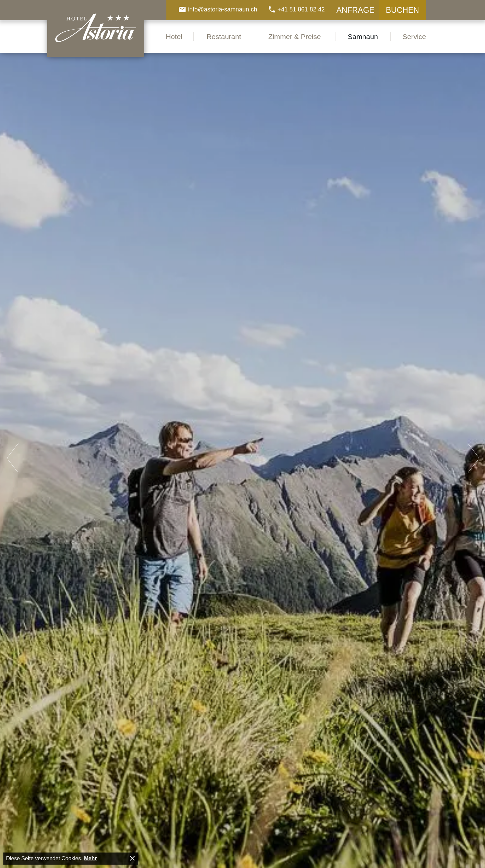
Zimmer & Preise (295, 37)
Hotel (174, 37)
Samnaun (363, 37)
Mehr (90, 858)
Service (414, 37)
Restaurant (224, 37)
